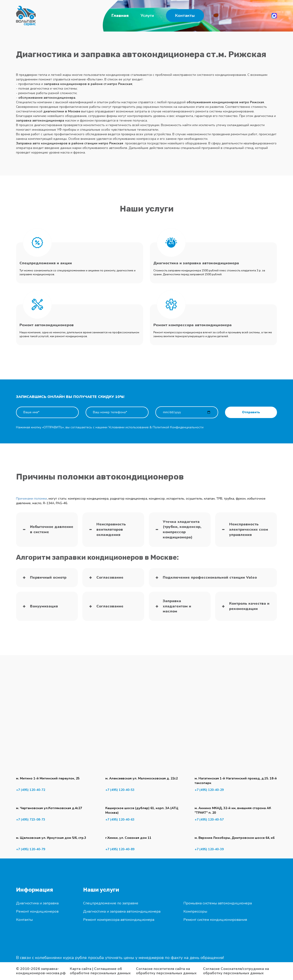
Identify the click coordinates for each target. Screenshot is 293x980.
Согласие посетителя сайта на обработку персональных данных (166, 971)
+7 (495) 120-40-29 (209, 790)
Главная (120, 16)
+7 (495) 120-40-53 (120, 790)
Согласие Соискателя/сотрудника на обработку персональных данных (236, 971)
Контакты (185, 16)
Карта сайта (81, 969)
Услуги (147, 16)
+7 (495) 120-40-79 (31, 849)
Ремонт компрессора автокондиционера (119, 920)
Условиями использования (128, 427)
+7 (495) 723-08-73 (31, 820)
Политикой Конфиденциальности (178, 427)
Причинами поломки (31, 499)
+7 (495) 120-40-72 (31, 790)
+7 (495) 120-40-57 (209, 820)
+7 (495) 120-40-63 (120, 820)
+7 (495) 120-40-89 (120, 849)
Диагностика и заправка (37, 903)
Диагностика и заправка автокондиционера (122, 911)
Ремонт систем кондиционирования (215, 920)
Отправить (251, 412)
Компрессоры (195, 911)
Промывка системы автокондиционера (218, 903)
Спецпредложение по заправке (111, 903)
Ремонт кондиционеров (37, 911)
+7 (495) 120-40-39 (209, 849)
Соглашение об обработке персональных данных (100, 971)
